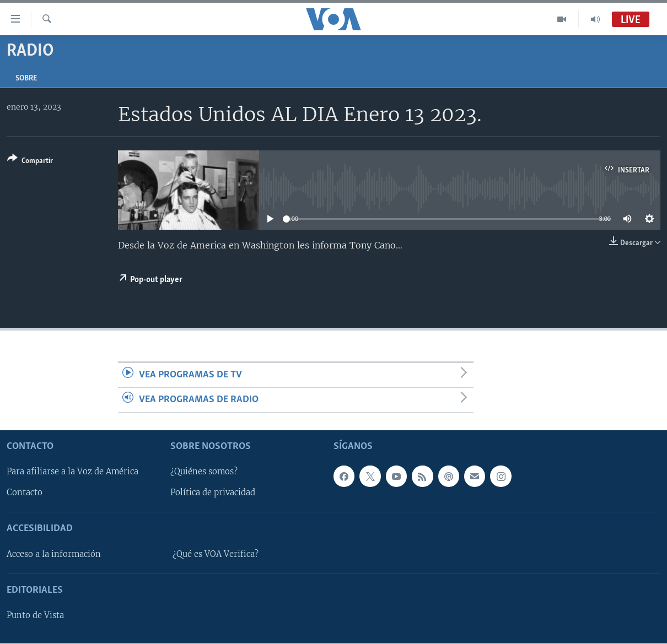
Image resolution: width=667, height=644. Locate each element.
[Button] (30, 162)
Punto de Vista (35, 616)
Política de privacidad (213, 493)
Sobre (26, 79)
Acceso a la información (54, 554)
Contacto (25, 493)
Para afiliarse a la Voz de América (72, 472)
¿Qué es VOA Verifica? (216, 554)
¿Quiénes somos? (204, 472)
